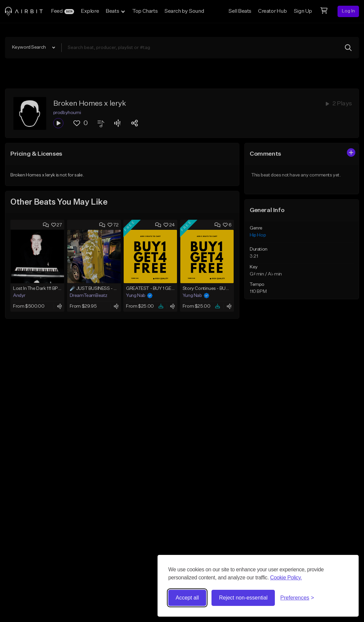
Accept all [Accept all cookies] (187, 598)
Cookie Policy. (286, 578)
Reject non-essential (243, 598)
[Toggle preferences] (297, 598)
